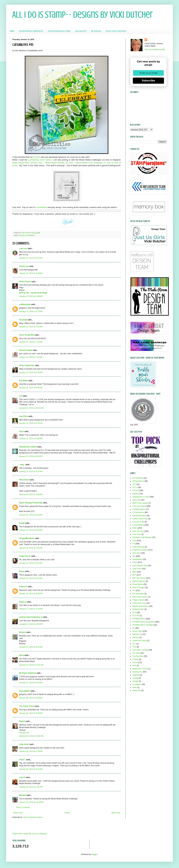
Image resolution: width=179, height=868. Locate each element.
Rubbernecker (138, 609)
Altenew (136, 494)
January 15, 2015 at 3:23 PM (31, 423)
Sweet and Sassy (139, 641)
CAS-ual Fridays (139, 506)
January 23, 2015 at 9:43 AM (31, 647)
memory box (137, 672)
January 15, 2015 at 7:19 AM (31, 342)
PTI (134, 591)
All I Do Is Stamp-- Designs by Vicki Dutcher (83, 15)
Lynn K (22, 777)
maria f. (22, 760)
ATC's (135, 487)
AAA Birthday (138, 478)
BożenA (22, 632)
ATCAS (135, 490)
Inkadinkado (137, 559)
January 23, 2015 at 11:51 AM (31, 665)
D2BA (135, 528)
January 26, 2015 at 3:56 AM (31, 698)
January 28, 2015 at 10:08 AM (31, 736)
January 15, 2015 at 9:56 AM (31, 388)
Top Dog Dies (138, 656)
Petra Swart (24, 480)
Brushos (37, 157)
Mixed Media (138, 584)
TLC (134, 644)
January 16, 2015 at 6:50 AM (31, 530)
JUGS (135, 562)
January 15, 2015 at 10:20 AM (31, 408)
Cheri (21, 431)
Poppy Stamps (138, 600)
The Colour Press (27, 706)
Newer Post (18, 813)
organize (136, 675)
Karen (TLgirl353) (27, 335)
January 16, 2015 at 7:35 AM (31, 548)
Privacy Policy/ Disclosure (116, 31)
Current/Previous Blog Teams (59, 31)
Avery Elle (136, 500)
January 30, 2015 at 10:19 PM (31, 802)
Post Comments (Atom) (33, 817)
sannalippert (25, 691)
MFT (134, 575)
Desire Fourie (25, 282)
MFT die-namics (139, 578)
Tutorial (135, 659)
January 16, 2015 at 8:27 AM (31, 563)
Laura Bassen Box (140, 566)
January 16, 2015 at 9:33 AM (31, 578)
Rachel (22, 721)
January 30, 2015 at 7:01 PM (31, 787)
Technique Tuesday (140, 650)
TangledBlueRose (27, 538)
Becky (22, 571)
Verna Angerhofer (27, 365)
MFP (134, 572)
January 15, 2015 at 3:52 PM (31, 439)
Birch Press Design (140, 503)
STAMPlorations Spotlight (143, 625)
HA (134, 544)
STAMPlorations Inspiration (143, 622)
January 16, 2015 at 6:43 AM (31, 515)
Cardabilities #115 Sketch (40, 160)
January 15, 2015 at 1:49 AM (31, 273)
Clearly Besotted (139, 516)
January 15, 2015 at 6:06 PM (31, 456)
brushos (22, 235)
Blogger (94, 854)
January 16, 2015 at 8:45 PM (31, 594)
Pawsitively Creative (28, 447)
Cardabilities (41, 207)
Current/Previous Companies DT (31, 31)
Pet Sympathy (138, 594)
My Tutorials (96, 31)
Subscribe (148, 81)
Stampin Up (137, 634)
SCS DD (136, 616)
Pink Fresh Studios (140, 597)
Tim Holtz (136, 653)
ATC (134, 484)
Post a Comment (23, 807)
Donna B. (23, 587)
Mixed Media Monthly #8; (59, 163)
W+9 (134, 666)
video (135, 687)
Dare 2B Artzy (138, 531)
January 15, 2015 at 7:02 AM (31, 327)
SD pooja (23, 320)
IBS (134, 556)
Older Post (116, 813)
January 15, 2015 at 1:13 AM (31, 258)
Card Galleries (81, 31)
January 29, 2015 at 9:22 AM (31, 769)
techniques (137, 684)
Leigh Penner (25, 556)
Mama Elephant (139, 581)
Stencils (136, 637)
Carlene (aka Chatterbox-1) (31, 617)
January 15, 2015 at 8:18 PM (31, 471)
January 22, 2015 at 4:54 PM (31, 624)
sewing (135, 678)
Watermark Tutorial (140, 669)
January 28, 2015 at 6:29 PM (31, 751)
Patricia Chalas (26, 350)
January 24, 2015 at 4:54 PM (31, 683)
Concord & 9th (138, 522)
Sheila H (23, 602)
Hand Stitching (138, 547)
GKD (134, 541)
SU (134, 628)
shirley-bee (24, 266)
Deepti (22, 523)
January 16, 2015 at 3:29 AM (31, 494)
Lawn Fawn (137, 569)
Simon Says (137, 631)
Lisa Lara (23, 248)
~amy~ (22, 465)
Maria (21, 655)
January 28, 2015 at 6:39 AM (31, 713)
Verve (135, 662)
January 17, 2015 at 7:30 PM (31, 609)
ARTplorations (138, 481)
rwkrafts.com (24, 733)
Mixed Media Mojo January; (27, 163)
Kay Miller (23, 381)
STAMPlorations (139, 619)
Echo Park (137, 534)
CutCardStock (138, 525)
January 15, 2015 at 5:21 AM (31, 311)
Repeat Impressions (141, 606)
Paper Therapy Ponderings (31, 503)
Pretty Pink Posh (139, 603)
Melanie (22, 795)
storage (135, 681)
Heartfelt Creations (140, 550)
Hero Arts (136, 553)
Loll (21, 396)
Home (12, 31)
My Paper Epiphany (28, 673)
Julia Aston (24, 744)
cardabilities (30, 235)
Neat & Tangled (139, 588)
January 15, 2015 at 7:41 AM (31, 357)
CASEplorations (139, 509)
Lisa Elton (23, 416)
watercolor (137, 691)
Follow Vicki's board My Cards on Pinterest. (30, 834)
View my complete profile (155, 50)
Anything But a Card (141, 497)
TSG (134, 647)
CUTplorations (138, 512)
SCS (134, 612)
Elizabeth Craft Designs (142, 537)
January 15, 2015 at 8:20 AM (31, 372)
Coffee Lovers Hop (140, 519)
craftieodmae (25, 304)
